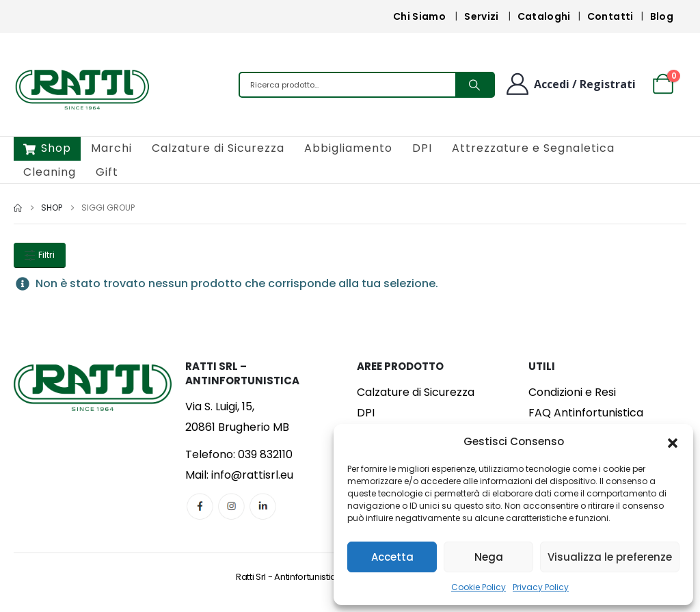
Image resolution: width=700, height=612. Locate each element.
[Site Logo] (82, 88)
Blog (662, 16)
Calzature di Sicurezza (218, 148)
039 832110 (265, 454)
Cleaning (50, 172)
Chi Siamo (419, 16)
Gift (107, 172)
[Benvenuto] (570, 84)
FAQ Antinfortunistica (586, 413)
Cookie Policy (479, 587)
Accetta (392, 557)
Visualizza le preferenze (610, 557)
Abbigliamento (348, 148)
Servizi (481, 16)
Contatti (610, 16)
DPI (422, 148)
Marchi (111, 148)
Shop (47, 148)
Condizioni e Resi (572, 392)
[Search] (474, 85)
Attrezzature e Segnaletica (533, 148)
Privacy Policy (541, 587)
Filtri (40, 255)
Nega (489, 557)
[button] (673, 442)
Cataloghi (544, 16)
